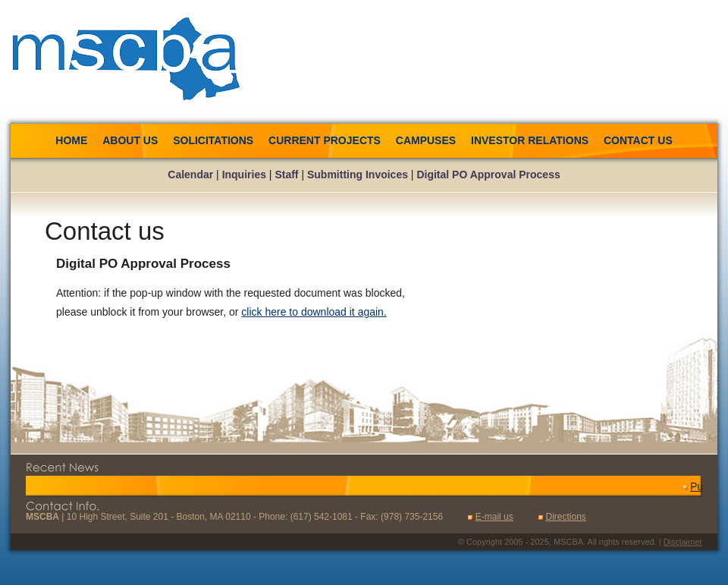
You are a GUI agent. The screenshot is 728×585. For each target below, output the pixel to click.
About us (130, 140)
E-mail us (494, 517)
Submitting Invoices (358, 175)
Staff (286, 175)
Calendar (190, 175)
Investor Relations (530, 140)
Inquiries (244, 175)
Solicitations (215, 140)
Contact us (638, 140)
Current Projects (325, 140)
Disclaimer (683, 542)
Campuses (426, 140)
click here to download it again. (314, 312)
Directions (565, 517)
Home (71, 140)
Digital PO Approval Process (488, 175)
